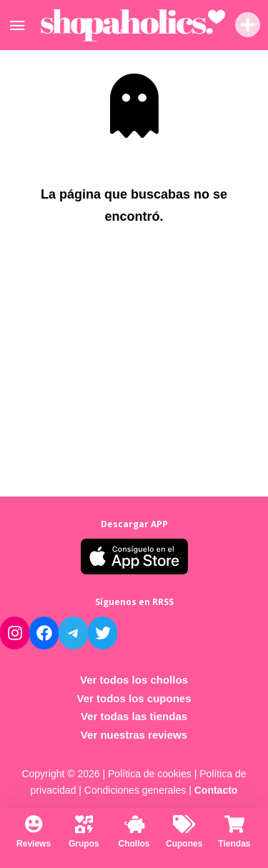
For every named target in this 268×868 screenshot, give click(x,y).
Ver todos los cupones (134, 698)
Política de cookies (150, 774)
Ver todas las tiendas (134, 716)
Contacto (216, 790)
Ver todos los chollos (134, 680)
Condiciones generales (135, 790)
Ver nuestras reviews (134, 735)
